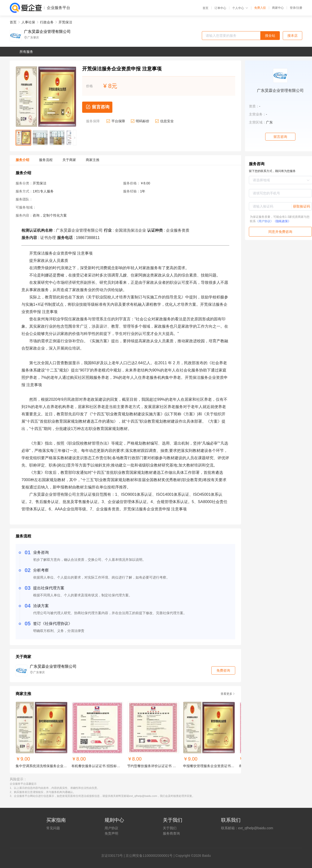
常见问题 (53, 828)
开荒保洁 (65, 22)
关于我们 (170, 828)
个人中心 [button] (240, 8)
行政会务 (47, 22)
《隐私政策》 (282, 221)
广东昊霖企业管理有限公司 (47, 32)
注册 (299, 8)
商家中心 (278, 8)
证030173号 (114, 856)
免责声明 (111, 833)
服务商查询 (171, 833)
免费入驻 (260, 8)
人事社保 (28, 22)
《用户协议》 (264, 221)
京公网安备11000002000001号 (149, 856)
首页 (205, 8)
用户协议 (111, 828)
